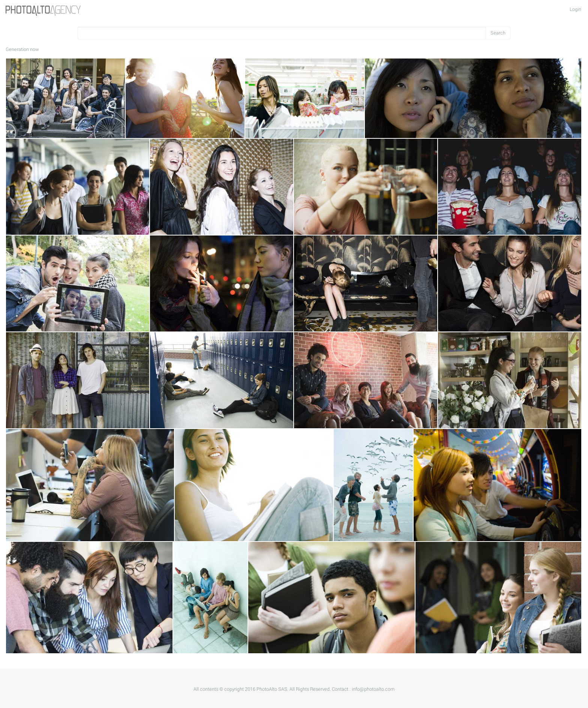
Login (575, 9)
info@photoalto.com (373, 689)
